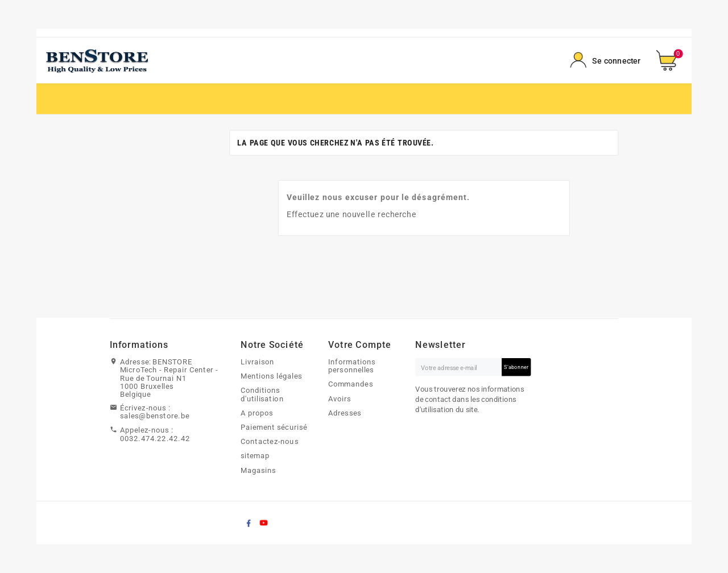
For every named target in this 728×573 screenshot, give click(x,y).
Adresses (345, 413)
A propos (257, 413)
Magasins (258, 470)
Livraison (257, 362)
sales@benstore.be (155, 416)
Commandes (351, 384)
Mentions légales (271, 376)
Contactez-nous (270, 442)
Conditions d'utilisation (262, 395)
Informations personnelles (352, 366)
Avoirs (340, 398)
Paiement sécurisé (274, 427)
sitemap (255, 456)
